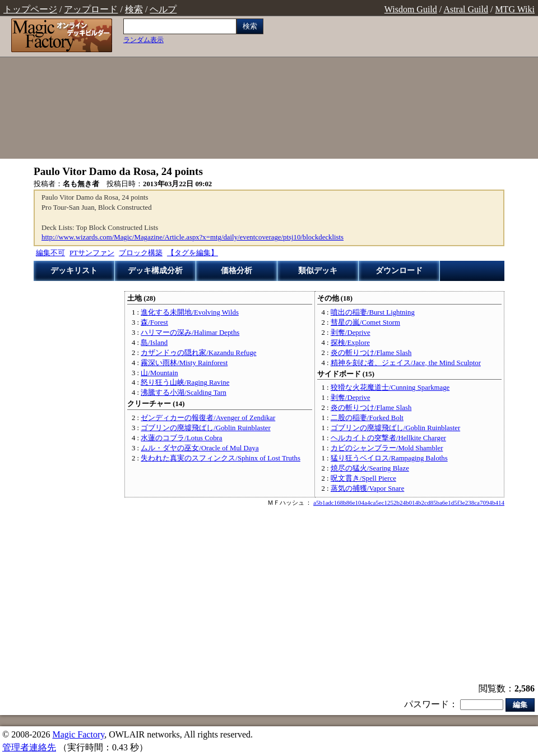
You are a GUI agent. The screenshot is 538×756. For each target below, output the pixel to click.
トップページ (30, 9)
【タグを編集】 (193, 253)
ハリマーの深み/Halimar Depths (190, 333)
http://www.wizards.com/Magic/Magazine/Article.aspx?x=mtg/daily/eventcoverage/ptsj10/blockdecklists (193, 237)
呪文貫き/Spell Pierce (363, 478)
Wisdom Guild (411, 9)
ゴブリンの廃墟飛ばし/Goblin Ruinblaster (205, 428)
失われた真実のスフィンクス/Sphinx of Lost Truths (221, 458)
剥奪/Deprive (351, 333)
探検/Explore (350, 343)
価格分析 (236, 271)
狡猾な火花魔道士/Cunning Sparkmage (390, 388)
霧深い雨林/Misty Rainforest (184, 363)
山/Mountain (159, 373)
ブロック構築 (141, 253)
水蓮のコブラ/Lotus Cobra (181, 438)
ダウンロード (399, 271)
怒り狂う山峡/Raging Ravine (185, 382)
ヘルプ (163, 9)
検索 (134, 9)
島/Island (154, 343)
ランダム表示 (143, 40)
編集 (520, 705)
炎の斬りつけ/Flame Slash (371, 353)
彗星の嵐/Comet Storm (365, 322)
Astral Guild (466, 9)
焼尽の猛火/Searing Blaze (370, 468)
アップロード (91, 9)
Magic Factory (78, 734)
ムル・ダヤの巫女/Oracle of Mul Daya (200, 448)
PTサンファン (92, 253)
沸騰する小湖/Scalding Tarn (184, 393)
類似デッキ (318, 271)
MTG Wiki (515, 9)
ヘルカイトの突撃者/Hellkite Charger (388, 438)
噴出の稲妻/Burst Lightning (373, 312)
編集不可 (50, 253)
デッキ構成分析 (155, 271)
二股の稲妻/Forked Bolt (367, 418)
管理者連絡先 (29, 747)
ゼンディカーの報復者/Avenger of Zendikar (208, 418)
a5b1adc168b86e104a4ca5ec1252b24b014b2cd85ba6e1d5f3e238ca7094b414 (409, 503)
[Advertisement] (404, 89)
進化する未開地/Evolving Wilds (190, 312)
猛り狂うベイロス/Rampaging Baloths (389, 458)
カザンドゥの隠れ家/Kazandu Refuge (198, 353)
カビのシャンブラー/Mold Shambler (387, 448)
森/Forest (154, 322)
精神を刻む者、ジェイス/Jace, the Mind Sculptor (406, 363)
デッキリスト (74, 271)
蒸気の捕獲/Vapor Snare (367, 488)
